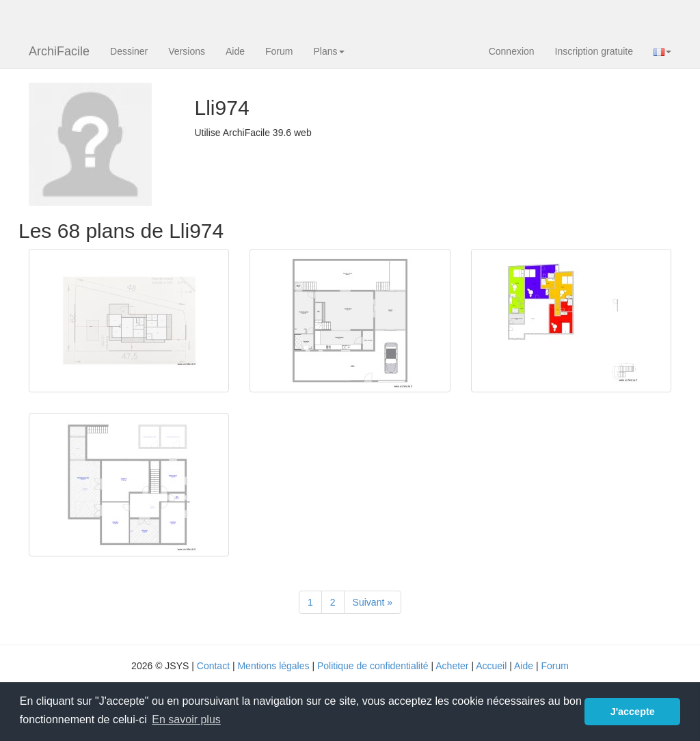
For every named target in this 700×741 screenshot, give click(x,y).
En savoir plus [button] (186, 719)
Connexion (512, 51)
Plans (328, 51)
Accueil (491, 666)
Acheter (452, 666)
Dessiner (129, 51)
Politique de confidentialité (373, 666)
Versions (187, 51)
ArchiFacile (59, 51)
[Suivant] (373, 602)
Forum (279, 51)
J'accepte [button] (633, 712)
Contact (213, 666)
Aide (235, 51)
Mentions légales (273, 666)
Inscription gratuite (594, 51)
